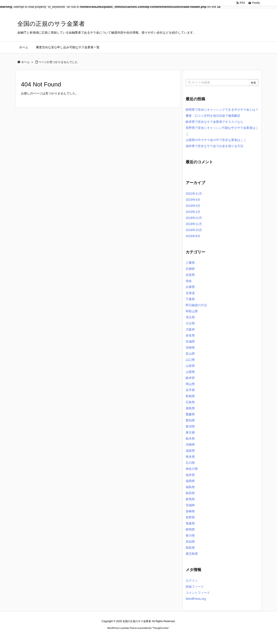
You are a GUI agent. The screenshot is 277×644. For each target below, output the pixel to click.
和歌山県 (192, 311)
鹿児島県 (192, 554)
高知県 (190, 542)
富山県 (190, 354)
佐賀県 (190, 275)
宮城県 (190, 341)
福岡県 (190, 481)
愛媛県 (190, 414)
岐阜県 (190, 378)
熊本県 (190, 457)
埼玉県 (190, 317)
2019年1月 (193, 212)
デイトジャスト (185, 636)
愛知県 (190, 420)
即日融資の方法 (196, 305)
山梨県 (190, 372)
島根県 (190, 396)
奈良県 (190, 335)
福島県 (190, 487)
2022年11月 (194, 194)
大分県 (190, 323)
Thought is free (160, 628)
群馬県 (190, 499)
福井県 (190, 475)
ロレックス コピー (94, 636)
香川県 (190, 536)
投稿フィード (195, 587)
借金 (189, 281)
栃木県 (190, 439)
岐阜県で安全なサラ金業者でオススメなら (214, 122)
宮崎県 (190, 348)
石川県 (190, 463)
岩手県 (190, 390)
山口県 (190, 360)
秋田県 (190, 493)
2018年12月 (194, 218)
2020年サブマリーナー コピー (123, 636)
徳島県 (190, 408)
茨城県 (190, 505)
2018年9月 (193, 236)
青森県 (190, 523)
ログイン (192, 581)
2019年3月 (193, 206)
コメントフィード (198, 593)
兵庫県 (190, 287)
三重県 (190, 263)
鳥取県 (190, 548)
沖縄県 (190, 445)
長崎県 (190, 511)
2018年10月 (194, 230)
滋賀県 (190, 451)
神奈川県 (192, 469)
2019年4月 (193, 200)
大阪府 (190, 329)
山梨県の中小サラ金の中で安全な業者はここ (216, 140)
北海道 (190, 293)
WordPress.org (196, 599)
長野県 (190, 517)
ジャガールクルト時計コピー (158, 636)
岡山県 (190, 384)
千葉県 (190, 299)
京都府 (190, 269)
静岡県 (190, 529)
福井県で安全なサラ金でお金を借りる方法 (214, 146)
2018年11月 (194, 224)
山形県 (190, 366)
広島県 (190, 402)
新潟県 (190, 426)
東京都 (190, 432)
